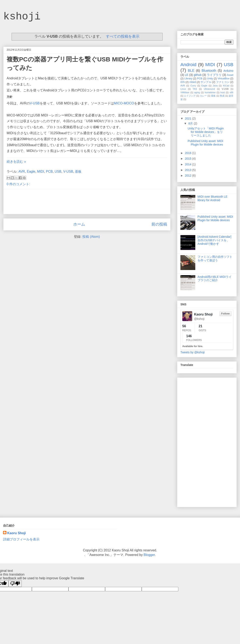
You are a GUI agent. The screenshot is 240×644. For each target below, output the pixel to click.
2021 (189, 118)
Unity (210, 79)
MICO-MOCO (124, 103)
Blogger (149, 555)
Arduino (228, 71)
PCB (49, 171)
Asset (230, 75)
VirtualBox (224, 79)
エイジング (190, 96)
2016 (189, 153)
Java (215, 86)
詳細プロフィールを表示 (21, 539)
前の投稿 (159, 224)
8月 (191, 123)
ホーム (79, 224)
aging (197, 92)
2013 (189, 170)
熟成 (222, 96)
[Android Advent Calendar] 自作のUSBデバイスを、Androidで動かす (214, 240)
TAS (195, 89)
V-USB (35, 103)
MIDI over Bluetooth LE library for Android (213, 198)
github (198, 75)
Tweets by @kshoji (193, 352)
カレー (203, 96)
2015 (189, 159)
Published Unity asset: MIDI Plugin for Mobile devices (205, 143)
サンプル (206, 82)
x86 (232, 92)
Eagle (31, 171)
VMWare (185, 92)
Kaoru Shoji (17, 533)
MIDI (41, 171)
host (223, 92)
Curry (193, 86)
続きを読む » (16, 162)
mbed (193, 82)
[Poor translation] (15, 584)
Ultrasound (209, 89)
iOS (183, 82)
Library (188, 79)
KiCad (226, 86)
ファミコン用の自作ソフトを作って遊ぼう (215, 259)
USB (58, 171)
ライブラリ (214, 75)
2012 (189, 176)
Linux (183, 89)
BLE (191, 71)
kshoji (22, 17)
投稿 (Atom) (91, 237)
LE (187, 75)
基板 (78, 171)
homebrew (210, 92)
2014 (189, 164)
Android (188, 65)
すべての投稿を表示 (123, 36)
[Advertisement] (87, 202)
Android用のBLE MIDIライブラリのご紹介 (215, 279)
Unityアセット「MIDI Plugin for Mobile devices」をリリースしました (206, 132)
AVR (22, 171)
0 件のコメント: (18, 184)
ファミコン (223, 82)
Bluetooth (209, 71)
